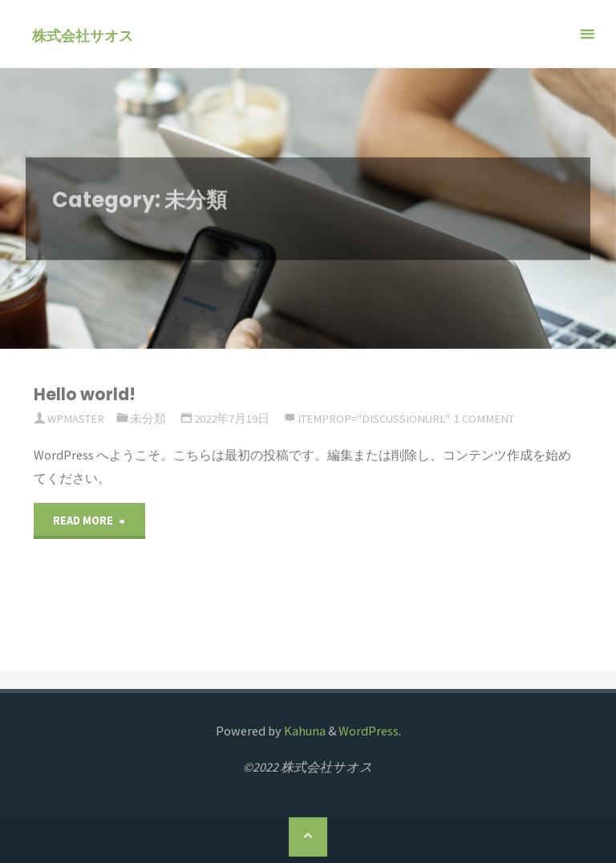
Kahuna (304, 731)
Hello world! (85, 394)
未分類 (148, 419)
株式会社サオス (91, 35)
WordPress (369, 731)
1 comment (484, 419)
